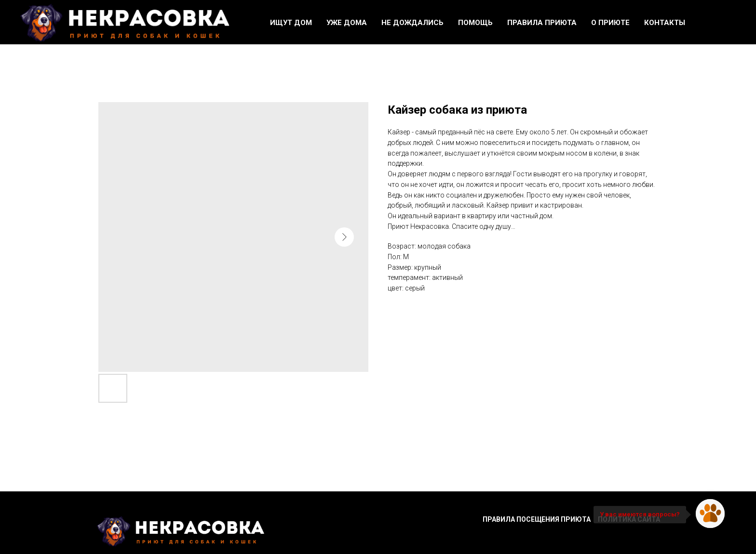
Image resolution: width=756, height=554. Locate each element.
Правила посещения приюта (537, 519)
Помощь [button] (475, 23)
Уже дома (347, 23)
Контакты (665, 23)
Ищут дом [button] (291, 23)
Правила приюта (542, 23)
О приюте (610, 23)
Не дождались (412, 23)
